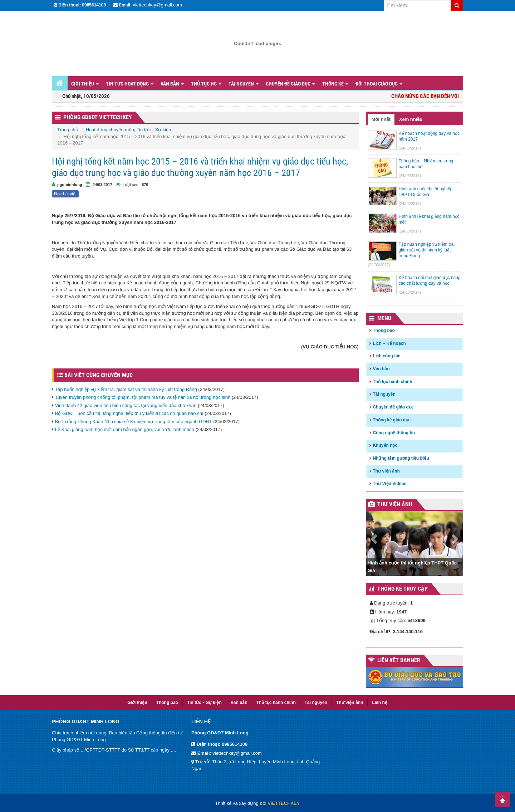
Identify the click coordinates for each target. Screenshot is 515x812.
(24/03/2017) (410, 148)
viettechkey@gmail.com (157, 5)
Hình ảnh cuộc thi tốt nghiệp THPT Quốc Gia (412, 567)
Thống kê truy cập (403, 589)
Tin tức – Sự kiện (204, 703)
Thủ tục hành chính (393, 382)
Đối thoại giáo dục (379, 84)
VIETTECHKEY (284, 803)
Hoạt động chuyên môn (110, 130)
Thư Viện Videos (390, 484)
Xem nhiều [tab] (411, 119)
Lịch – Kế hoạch (389, 343)
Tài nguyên (244, 84)
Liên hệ (379, 703)
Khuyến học (385, 445)
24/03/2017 (102, 185)
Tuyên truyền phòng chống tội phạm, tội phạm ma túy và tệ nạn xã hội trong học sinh (143, 397)
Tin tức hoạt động (130, 84)
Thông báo (384, 331)
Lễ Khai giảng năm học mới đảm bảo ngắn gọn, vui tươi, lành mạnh (125, 429)
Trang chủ (68, 130)
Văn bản (172, 84)
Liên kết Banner (399, 660)
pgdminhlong (70, 185)
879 (145, 185)
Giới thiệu (85, 84)
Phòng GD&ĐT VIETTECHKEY (98, 117)
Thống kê (335, 84)
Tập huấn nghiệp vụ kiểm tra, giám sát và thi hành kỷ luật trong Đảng (126, 389)
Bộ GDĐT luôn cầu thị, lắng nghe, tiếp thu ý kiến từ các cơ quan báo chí (129, 413)
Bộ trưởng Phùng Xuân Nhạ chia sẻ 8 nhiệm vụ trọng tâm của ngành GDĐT (134, 422)
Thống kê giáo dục (392, 420)
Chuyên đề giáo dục (290, 84)
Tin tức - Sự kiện (154, 130)
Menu (384, 318)
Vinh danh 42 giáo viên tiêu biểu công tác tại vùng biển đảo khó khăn (126, 405)
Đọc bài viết (65, 194)
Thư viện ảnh (386, 471)
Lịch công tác (387, 356)
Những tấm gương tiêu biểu (401, 458)
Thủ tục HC (206, 84)
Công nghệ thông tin (394, 433)
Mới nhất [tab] (381, 119)
